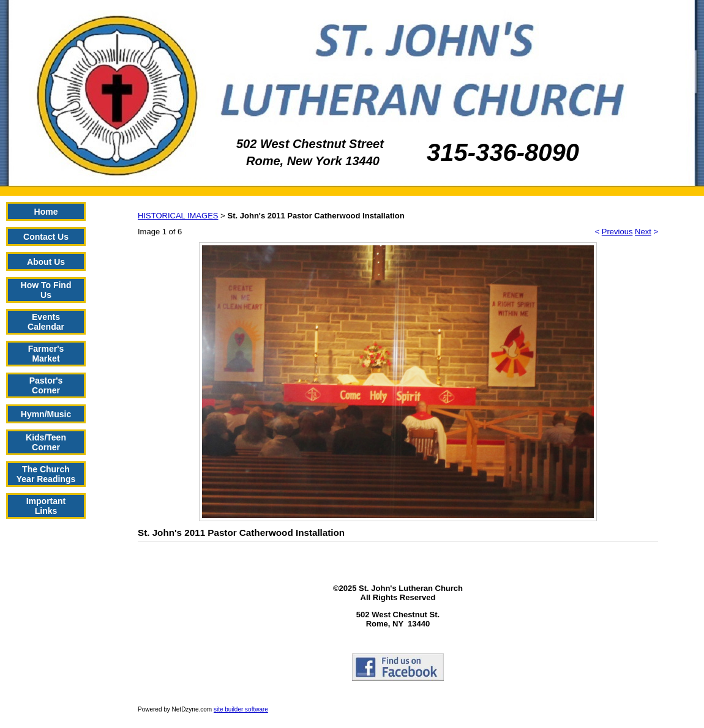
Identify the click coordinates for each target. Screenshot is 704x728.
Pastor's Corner (46, 385)
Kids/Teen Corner (46, 442)
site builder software (241, 709)
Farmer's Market (46, 354)
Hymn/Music (46, 414)
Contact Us (46, 237)
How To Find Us (46, 290)
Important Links (46, 506)
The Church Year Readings (46, 474)
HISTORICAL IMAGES (178, 216)
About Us (46, 262)
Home (46, 212)
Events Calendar (46, 322)
